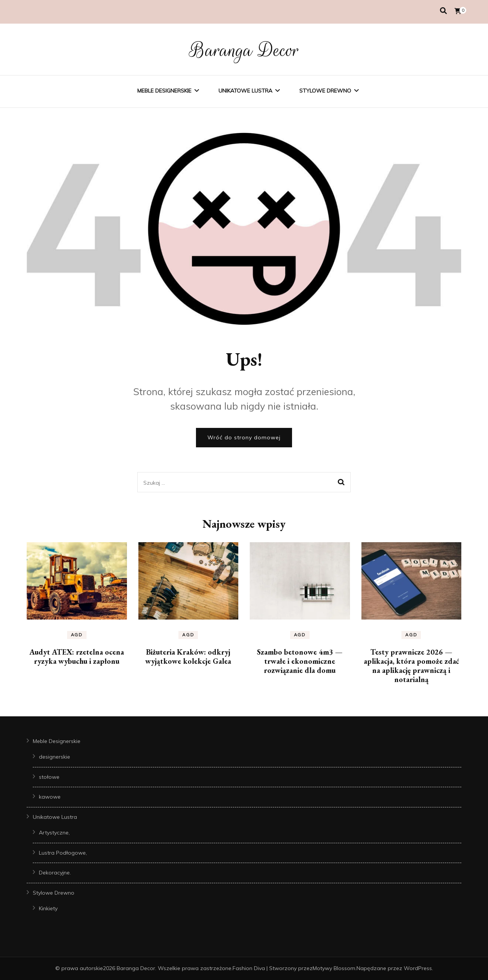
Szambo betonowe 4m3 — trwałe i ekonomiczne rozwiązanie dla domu (300, 661)
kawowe (50, 797)
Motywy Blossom (334, 968)
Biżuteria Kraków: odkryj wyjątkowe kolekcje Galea (188, 657)
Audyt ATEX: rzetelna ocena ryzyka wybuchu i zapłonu (77, 657)
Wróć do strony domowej (244, 437)
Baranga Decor (244, 50)
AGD (77, 635)
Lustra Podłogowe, (63, 853)
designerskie (55, 757)
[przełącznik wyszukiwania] (443, 11)
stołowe (49, 777)
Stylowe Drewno (325, 91)
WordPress (418, 968)
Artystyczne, (54, 833)
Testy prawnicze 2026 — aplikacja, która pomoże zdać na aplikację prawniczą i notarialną (411, 666)
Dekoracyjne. (55, 873)
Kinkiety (48, 908)
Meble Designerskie (164, 91)
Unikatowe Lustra (245, 91)
